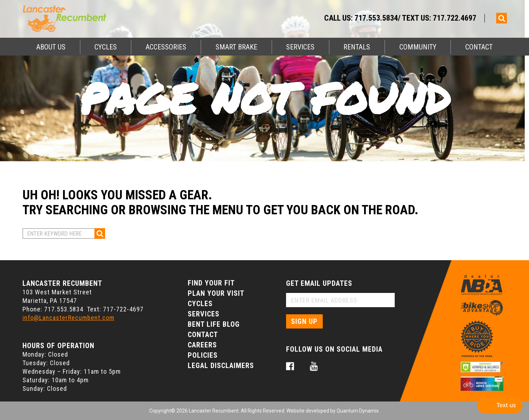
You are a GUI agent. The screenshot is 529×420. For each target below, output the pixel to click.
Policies (203, 355)
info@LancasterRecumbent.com (68, 318)
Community (418, 47)
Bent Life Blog (214, 324)
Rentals (357, 47)
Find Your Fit (211, 283)
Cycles (106, 47)
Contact (479, 47)
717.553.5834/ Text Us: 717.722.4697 (415, 18)
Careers (202, 345)
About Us (51, 47)
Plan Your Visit (216, 293)
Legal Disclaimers (221, 366)
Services (300, 47)
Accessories (166, 47)
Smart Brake (236, 47)
